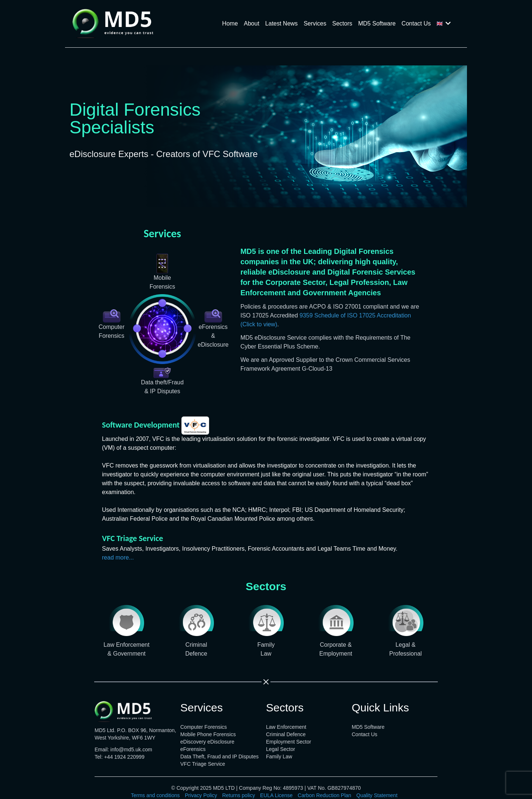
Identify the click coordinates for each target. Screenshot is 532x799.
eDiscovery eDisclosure (207, 742)
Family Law (279, 756)
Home (230, 23)
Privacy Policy (201, 795)
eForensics (193, 749)
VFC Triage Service (203, 764)
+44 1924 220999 (124, 757)
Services (315, 23)
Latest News (282, 23)
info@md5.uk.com (131, 749)
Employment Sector (289, 742)
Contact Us (416, 23)
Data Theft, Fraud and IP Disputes (219, 756)
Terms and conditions (155, 795)
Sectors (342, 23)
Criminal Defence (286, 734)
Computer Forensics (204, 727)
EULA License (276, 795)
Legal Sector (281, 749)
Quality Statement (377, 795)
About (252, 23)
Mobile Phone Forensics (208, 734)
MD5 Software (377, 23)
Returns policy (238, 795)
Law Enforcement (286, 727)
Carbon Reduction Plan (325, 795)
